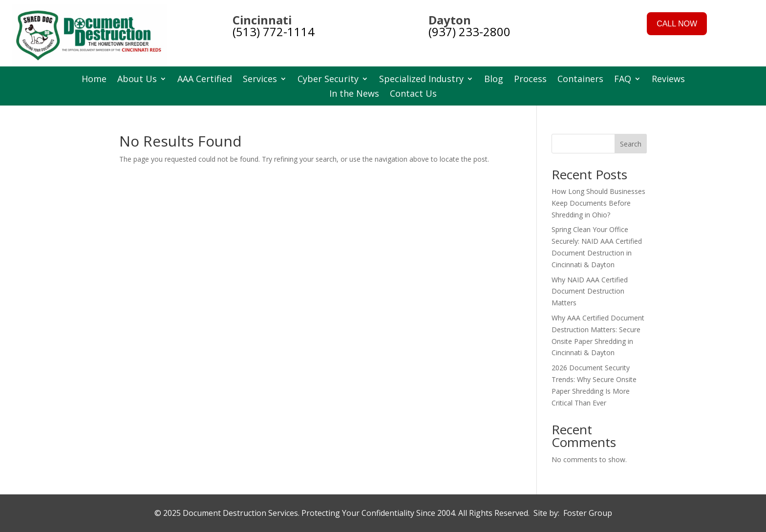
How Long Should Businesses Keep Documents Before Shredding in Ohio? (598, 203)
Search (631, 144)
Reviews (668, 80)
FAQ (623, 80)
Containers (580, 80)
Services (260, 80)
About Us (137, 80)
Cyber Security (328, 80)
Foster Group (588, 513)
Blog (494, 80)
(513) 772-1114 (274, 32)
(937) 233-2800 (469, 32)
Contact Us (413, 95)
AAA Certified (205, 80)
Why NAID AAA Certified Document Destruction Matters (590, 291)
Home (94, 80)
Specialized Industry (421, 80)
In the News (354, 95)
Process (530, 80)
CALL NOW (677, 24)
